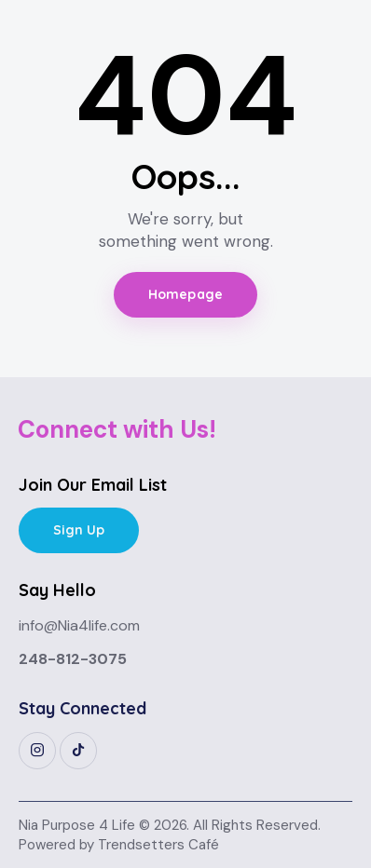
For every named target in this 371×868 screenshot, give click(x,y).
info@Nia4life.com (79, 625)
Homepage (185, 294)
